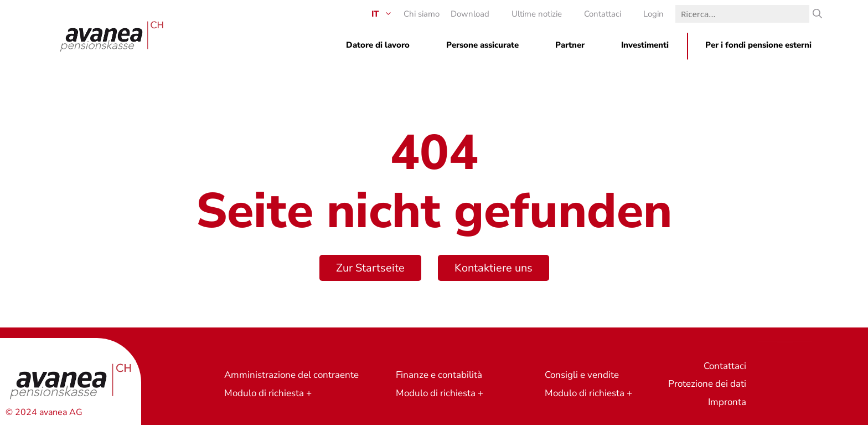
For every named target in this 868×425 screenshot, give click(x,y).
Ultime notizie (537, 14)
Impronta (727, 402)
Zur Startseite (370, 268)
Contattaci (603, 14)
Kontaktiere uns (494, 268)
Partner (570, 45)
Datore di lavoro (378, 45)
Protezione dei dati (707, 384)
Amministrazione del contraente (291, 375)
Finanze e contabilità (439, 375)
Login (653, 14)
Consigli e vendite (582, 375)
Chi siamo (422, 14)
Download (470, 14)
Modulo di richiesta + (268, 393)
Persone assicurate (482, 45)
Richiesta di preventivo (785, 342)
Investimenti (645, 45)
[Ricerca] (817, 14)
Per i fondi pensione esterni (758, 45)
